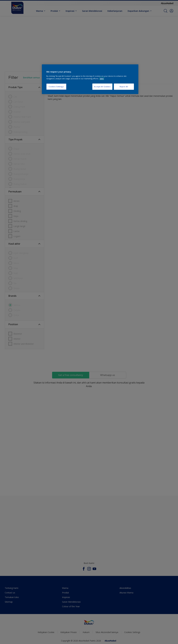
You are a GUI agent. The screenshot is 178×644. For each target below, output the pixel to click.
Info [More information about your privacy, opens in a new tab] (102, 79)
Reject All (124, 87)
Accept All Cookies (102, 87)
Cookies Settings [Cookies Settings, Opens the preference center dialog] (56, 87)
